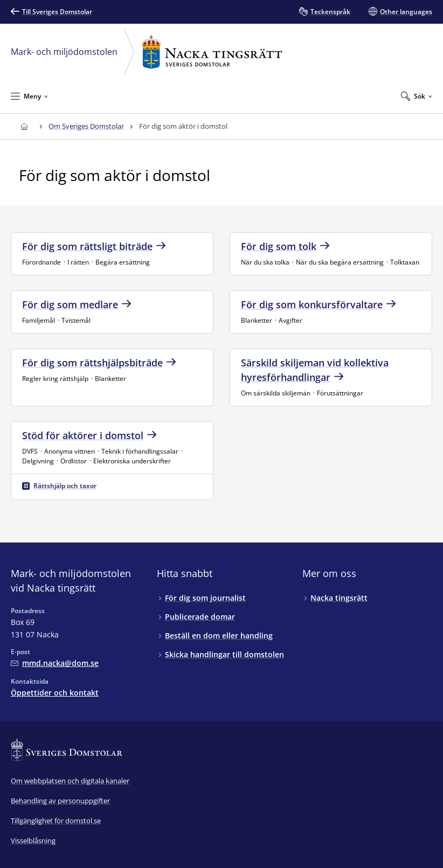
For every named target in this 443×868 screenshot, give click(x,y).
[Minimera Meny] (29, 96)
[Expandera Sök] (417, 96)
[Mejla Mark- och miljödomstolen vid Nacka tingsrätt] (55, 663)
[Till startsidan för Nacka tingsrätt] (24, 126)
